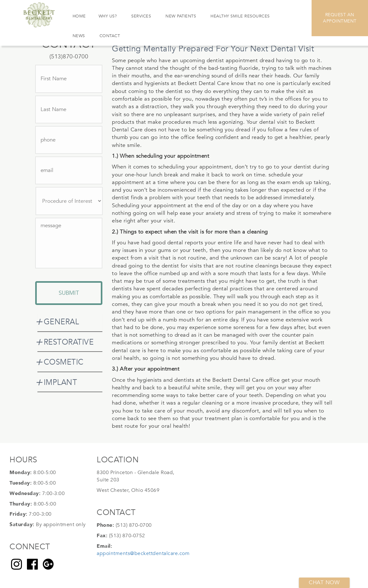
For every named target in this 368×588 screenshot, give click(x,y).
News (79, 36)
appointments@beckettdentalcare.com (143, 553)
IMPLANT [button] (61, 383)
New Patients (181, 16)
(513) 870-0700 (134, 525)
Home (79, 16)
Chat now (324, 582)
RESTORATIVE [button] (69, 342)
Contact (110, 36)
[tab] (70, 322)
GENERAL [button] (61, 322)
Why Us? (108, 16)
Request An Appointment (340, 18)
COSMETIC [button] (64, 362)
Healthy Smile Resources (240, 16)
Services (141, 16)
